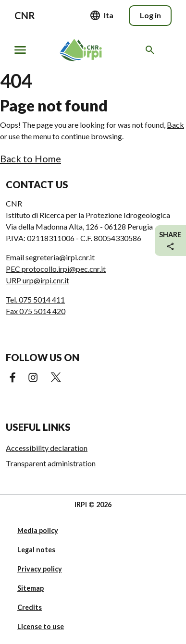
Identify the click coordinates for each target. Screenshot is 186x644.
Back (175, 125)
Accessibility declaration (47, 448)
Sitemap (31, 588)
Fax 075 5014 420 (36, 311)
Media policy (38, 530)
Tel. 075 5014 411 (35, 299)
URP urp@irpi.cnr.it (37, 280)
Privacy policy (40, 569)
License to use (41, 626)
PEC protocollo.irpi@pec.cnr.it (56, 269)
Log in (150, 15)
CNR (25, 15)
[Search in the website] (152, 50)
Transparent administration (51, 463)
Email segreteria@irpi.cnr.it (50, 257)
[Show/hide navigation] (20, 50)
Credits (30, 607)
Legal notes (36, 550)
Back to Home (31, 158)
